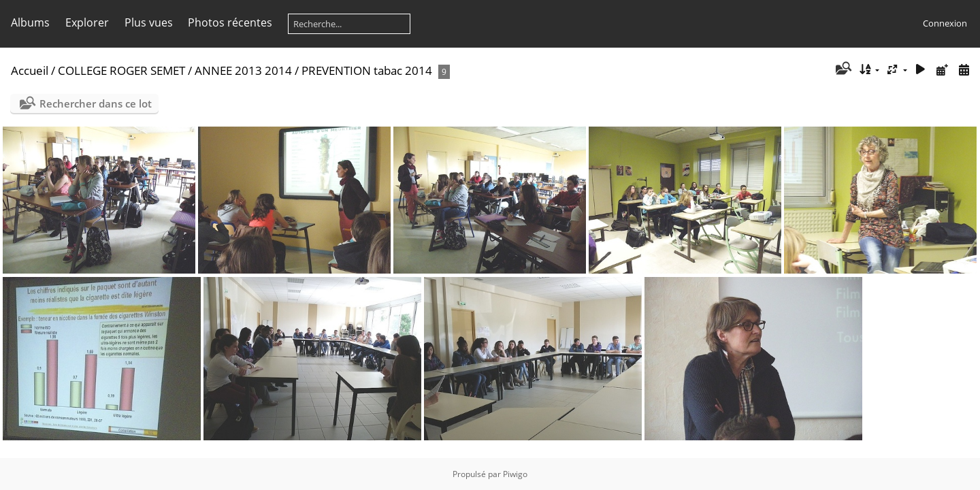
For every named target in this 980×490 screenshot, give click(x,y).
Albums (30, 22)
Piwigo (515, 474)
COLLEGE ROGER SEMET (121, 70)
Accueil (30, 70)
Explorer (87, 22)
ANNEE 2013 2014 (243, 70)
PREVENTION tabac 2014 (367, 70)
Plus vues (149, 22)
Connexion (945, 23)
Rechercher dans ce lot (96, 103)
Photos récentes (230, 22)
